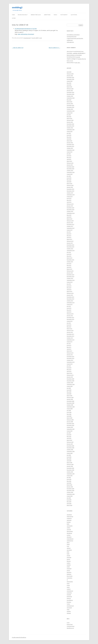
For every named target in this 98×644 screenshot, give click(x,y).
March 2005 (69, 485)
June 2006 (69, 457)
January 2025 (70, 90)
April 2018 (69, 217)
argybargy (69, 518)
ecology (69, 535)
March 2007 (69, 440)
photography (70, 582)
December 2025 (70, 77)
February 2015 (70, 271)
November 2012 (70, 319)
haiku (68, 554)
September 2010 (71, 362)
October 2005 (70, 472)
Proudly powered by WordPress (19, 637)
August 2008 (70, 409)
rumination (69, 593)
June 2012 (69, 325)
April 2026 (69, 72)
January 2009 (70, 399)
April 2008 (69, 416)
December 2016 (70, 245)
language (69, 557)
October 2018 (70, 211)
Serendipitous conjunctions (73, 35)
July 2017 (69, 232)
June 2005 (69, 479)
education (69, 537)
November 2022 (70, 126)
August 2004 (70, 496)
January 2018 (70, 223)
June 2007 (69, 435)
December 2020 (70, 167)
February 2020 (70, 185)
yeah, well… (78, 63)
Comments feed (71, 626)
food (68, 546)
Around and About (23, 15)
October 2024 (70, 96)
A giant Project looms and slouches (75, 38)
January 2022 (70, 143)
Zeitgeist (69, 613)
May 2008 (69, 414)
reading (69, 589)
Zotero (14, 18)
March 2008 (69, 418)
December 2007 (70, 423)
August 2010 (70, 364)
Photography (64, 15)
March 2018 (69, 219)
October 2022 (70, 128)
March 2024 (69, 102)
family (68, 544)
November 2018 (70, 210)
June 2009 (69, 390)
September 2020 (71, 172)
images (68, 556)
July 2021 (69, 154)
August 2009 (70, 386)
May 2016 (69, 256)
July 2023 (69, 115)
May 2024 (69, 100)
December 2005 (70, 468)
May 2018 (69, 215)
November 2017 (70, 224)
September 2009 (71, 384)
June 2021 (69, 156)
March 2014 (69, 291)
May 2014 (69, 288)
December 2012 (70, 317)
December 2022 (70, 124)
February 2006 (70, 464)
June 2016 (69, 254)
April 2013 (69, 312)
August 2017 (70, 230)
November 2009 (70, 381)
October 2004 (70, 492)
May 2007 (69, 436)
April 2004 (69, 503)
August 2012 (70, 321)
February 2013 (70, 314)
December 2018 (70, 208)
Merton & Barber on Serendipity (74, 55)
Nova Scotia (70, 576)
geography (69, 550)
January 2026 (70, 76)
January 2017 (70, 243)
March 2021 (69, 161)
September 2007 (71, 429)
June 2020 (69, 178)
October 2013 (70, 301)
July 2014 (69, 284)
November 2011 (70, 336)
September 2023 (71, 111)
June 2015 (69, 263)
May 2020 (69, 180)
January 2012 (70, 332)
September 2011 (71, 340)
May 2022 (69, 137)
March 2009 (69, 396)
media (68, 567)
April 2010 (69, 371)
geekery (69, 548)
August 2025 (70, 81)
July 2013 (69, 306)
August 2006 (70, 453)
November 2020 (70, 169)
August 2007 (70, 431)
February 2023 (70, 120)
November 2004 (70, 490)
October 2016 (70, 249)
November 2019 (70, 191)
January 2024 (70, 103)
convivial (69, 530)
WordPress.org (70, 628)
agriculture (69, 515)
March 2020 (69, 183)
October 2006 (70, 450)
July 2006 (69, 455)
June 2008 (69, 412)
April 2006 (69, 461)
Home (13, 15)
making (68, 563)
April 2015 (69, 267)
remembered (70, 591)
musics (68, 570)
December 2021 (70, 144)
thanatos (69, 602)
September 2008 (71, 407)
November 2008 (70, 403)
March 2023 (69, 118)
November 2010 (70, 358)
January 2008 (70, 422)
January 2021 (70, 165)
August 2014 (70, 282)
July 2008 (69, 410)
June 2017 (69, 234)
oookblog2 (17, 7)
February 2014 (70, 293)
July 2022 (69, 133)
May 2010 (69, 370)
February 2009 (70, 397)
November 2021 (70, 146)
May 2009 (69, 392)
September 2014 (71, 280)
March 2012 (69, 329)
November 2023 (70, 107)
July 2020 (69, 176)
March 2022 (69, 141)
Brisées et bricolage (36, 15)
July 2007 (69, 433)
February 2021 (70, 163)
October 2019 (70, 193)
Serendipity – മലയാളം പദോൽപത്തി (75, 53)
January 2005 (70, 487)
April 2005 (69, 483)
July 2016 (69, 252)
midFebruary (70, 40)
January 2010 (70, 377)
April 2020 (69, 182)
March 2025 (69, 87)
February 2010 (70, 375)
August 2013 (70, 304)
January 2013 (70, 316)
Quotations (74, 15)
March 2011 (69, 351)
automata (69, 520)
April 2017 (69, 237)
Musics (55, 15)
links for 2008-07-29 (18, 48)
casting (68, 528)
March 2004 (69, 505)
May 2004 (69, 502)
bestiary (69, 522)
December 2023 (70, 105)
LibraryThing (47, 15)
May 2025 (69, 83)
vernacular (69, 608)
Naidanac (69, 574)
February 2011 (70, 353)
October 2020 (70, 170)
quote (68, 587)
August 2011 (70, 342)
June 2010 (69, 368)
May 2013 (69, 310)
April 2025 (69, 85)
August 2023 (70, 113)
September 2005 (71, 474)
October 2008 (70, 405)
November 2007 (70, 425)
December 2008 (70, 401)
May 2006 (69, 459)
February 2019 (70, 204)
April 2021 (69, 159)
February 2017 (70, 241)
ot (67, 580)
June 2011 (69, 345)
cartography (70, 526)
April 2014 (69, 290)
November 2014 (70, 276)
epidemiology (70, 541)
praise (68, 585)
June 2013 (69, 308)
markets (69, 565)
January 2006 (70, 466)
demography (70, 531)
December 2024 (70, 92)
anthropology (24, 34)
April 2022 (69, 139)
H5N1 (68, 552)
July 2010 (69, 366)
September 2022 (71, 130)
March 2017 (69, 239)
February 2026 (70, 74)
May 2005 (69, 481)
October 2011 (70, 338)
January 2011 (70, 355)
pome (68, 583)
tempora (69, 598)
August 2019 (70, 197)
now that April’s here (72, 37)
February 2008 (70, 420)
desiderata (69, 533)
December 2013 (70, 297)
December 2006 (70, 446)
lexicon (68, 559)
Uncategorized (27, 38)
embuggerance (70, 42)
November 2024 (70, 94)
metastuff (69, 569)
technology (69, 596)
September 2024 (71, 98)
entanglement (70, 539)
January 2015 (70, 273)
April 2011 (69, 349)
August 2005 (70, 476)
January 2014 (70, 295)
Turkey (68, 604)
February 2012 (70, 330)
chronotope (31, 34)
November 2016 (70, 247)
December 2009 (70, 379)
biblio (68, 524)
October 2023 (70, 109)
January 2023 (70, 122)
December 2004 (70, 489)
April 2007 (69, 438)
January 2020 (70, 187)
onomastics (70, 578)
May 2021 (69, 157)
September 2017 (71, 228)
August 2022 (70, 131)
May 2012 (69, 327)
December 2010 (70, 356)
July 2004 (69, 498)
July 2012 (69, 323)
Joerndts (78, 57)
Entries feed (70, 624)
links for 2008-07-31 (54, 48)
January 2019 (70, 206)
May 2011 (69, 347)
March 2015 (69, 269)
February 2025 (70, 89)
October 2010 (70, 360)
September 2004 (71, 494)
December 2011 (70, 334)
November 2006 (70, 448)
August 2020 (70, 174)
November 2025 (70, 79)
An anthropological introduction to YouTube (26, 29)
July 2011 (69, 343)
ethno (68, 543)
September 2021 (71, 150)
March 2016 (69, 258)
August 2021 (70, 152)
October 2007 (70, 427)
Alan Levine (70, 51)
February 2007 (70, 442)
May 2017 (69, 236)
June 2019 (69, 198)
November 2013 (70, 299)
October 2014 (70, 278)
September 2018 (71, 213)
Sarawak (69, 595)
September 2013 (71, 303)
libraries (69, 561)
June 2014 (69, 286)
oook (41, 38)
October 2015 (70, 262)
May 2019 (69, 200)
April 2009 (69, 394)
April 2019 (69, 202)
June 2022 (69, 135)
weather (69, 611)
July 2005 (69, 477)
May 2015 (69, 265)
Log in (68, 623)
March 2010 (69, 373)
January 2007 (70, 444)
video (19, 34)
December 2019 (70, 189)
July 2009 (69, 388)
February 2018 (70, 221)
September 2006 (71, 451)
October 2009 (70, 383)
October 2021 (70, 148)
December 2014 (70, 275)
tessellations (70, 600)
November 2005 (70, 470)
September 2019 (71, 195)
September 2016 (71, 250)
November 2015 (70, 260)
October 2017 (70, 226)
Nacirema (69, 572)
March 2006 (69, 463)
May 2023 (69, 117)
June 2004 (69, 500)
